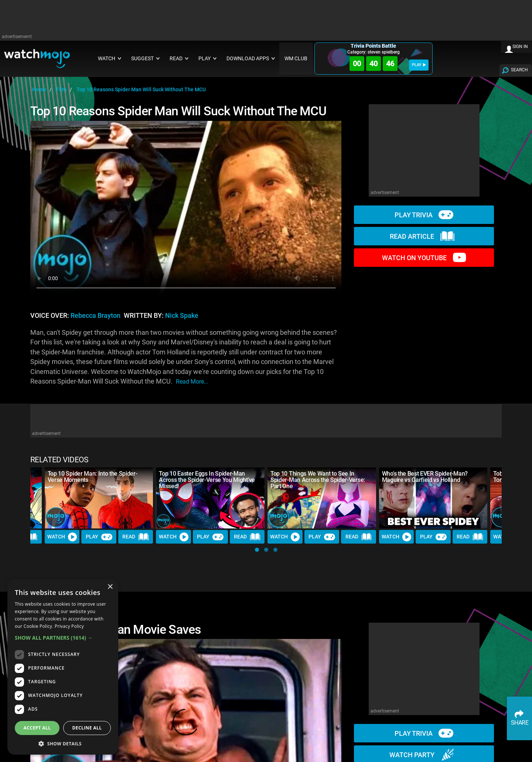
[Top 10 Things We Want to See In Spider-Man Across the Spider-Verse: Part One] (322, 498)
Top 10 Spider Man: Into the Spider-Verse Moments (93, 477)
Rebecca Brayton (96, 316)
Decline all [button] (87, 728)
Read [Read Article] (136, 537)
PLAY (419, 65)
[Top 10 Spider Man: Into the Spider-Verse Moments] (99, 498)
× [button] (110, 587)
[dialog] (63, 667)
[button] (257, 550)
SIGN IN (520, 47)
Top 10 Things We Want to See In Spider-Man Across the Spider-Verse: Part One (318, 480)
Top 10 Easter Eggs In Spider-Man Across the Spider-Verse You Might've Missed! (207, 480)
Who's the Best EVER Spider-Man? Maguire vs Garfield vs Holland (425, 477)
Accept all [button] (37, 728)
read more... (192, 382)
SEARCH (519, 70)
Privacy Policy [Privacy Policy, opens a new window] (69, 626)
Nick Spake (182, 316)
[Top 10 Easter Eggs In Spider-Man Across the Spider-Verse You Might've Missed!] (210, 498)
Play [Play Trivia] (99, 537)
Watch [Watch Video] (62, 537)
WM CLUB (296, 59)
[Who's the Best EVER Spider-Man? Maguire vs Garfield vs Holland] (433, 498)
